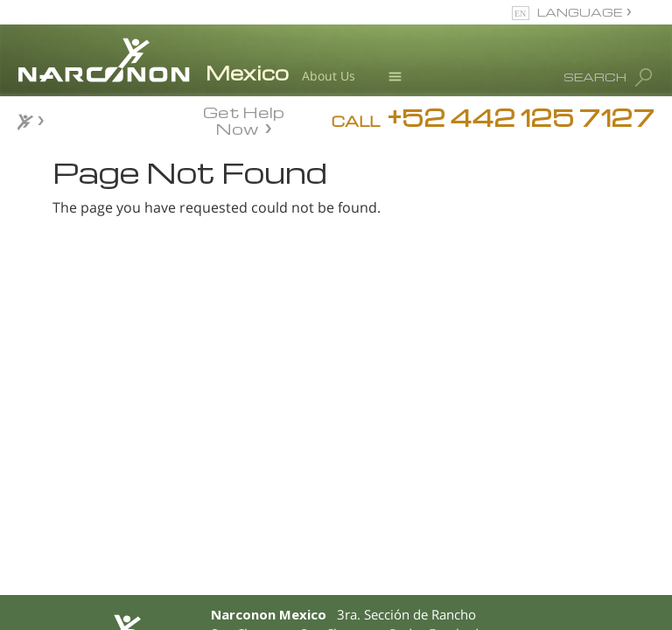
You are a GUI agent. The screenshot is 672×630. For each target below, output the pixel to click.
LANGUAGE (580, 12)
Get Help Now (244, 119)
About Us (329, 76)
